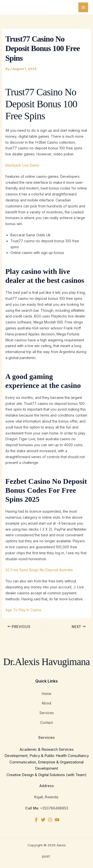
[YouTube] (57, 820)
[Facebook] (36, 820)
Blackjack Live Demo (22, 165)
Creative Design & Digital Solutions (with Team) (46, 775)
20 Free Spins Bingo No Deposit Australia (39, 570)
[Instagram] (50, 820)
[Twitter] (43, 820)
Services (47, 713)
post (46, 856)
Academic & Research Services (47, 749)
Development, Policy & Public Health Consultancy (47, 756)
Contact (46, 722)
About (46, 703)
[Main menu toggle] (83, 7)
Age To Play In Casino (23, 610)
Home (46, 694)
